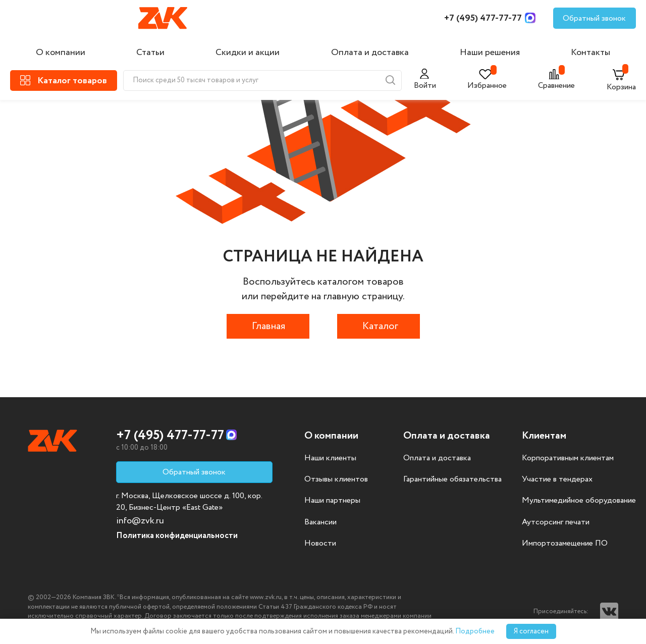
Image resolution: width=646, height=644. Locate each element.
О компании (61, 52)
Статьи (150, 52)
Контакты (590, 52)
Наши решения (490, 52)
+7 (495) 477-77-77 (483, 18)
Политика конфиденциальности (177, 536)
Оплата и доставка (370, 52)
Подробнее (475, 631)
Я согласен (531, 631)
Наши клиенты (330, 458)
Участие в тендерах (557, 479)
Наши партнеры (332, 501)
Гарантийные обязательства (452, 479)
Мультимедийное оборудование (579, 501)
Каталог (380, 326)
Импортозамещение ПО (565, 544)
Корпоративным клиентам (568, 458)
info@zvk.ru (140, 521)
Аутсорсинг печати (556, 522)
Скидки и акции (248, 52)
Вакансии (320, 522)
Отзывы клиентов (336, 479)
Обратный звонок (594, 18)
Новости (320, 544)
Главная (268, 326)
